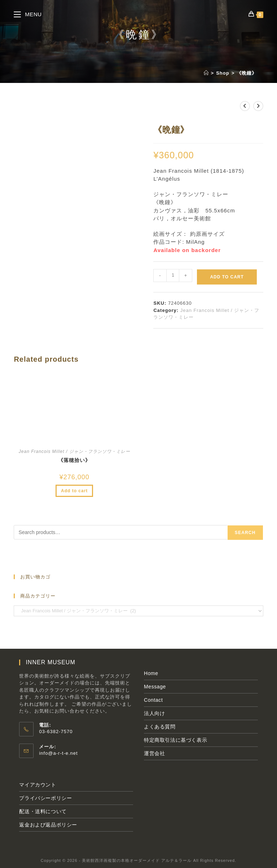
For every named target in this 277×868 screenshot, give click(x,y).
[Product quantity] (173, 276)
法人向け (154, 713)
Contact (153, 700)
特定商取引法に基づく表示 (175, 740)
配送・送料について (43, 811)
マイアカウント (38, 785)
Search (245, 533)
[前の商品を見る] (245, 106)
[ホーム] (206, 73)
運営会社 (154, 753)
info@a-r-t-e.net (58, 753)
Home (151, 673)
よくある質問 (160, 727)
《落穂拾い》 (74, 460)
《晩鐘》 (247, 73)
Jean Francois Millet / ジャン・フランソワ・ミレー (74, 451)
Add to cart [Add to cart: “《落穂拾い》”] (74, 491)
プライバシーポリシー (45, 798)
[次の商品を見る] (258, 106)
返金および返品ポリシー (48, 825)
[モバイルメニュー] (28, 14)
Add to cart (227, 277)
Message (155, 687)
